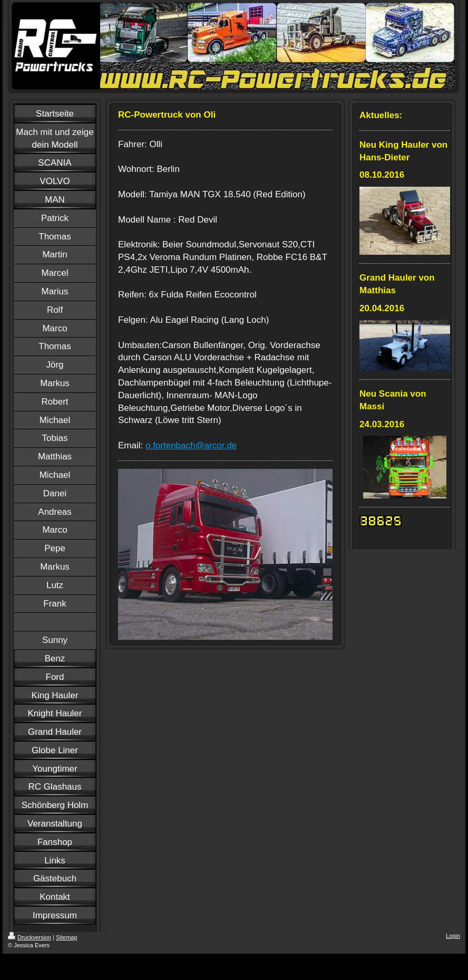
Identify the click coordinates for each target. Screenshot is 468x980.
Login (453, 936)
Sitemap (66, 937)
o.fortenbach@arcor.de (191, 445)
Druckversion (30, 937)
